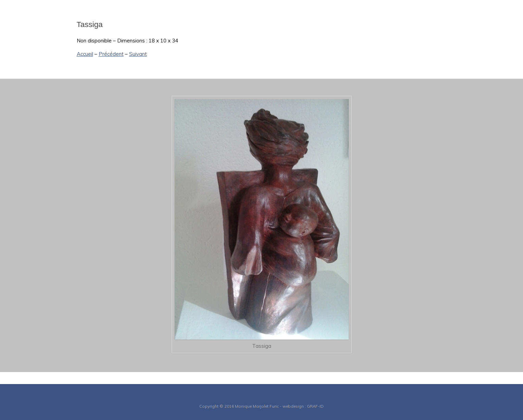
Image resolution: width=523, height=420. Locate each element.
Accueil (85, 54)
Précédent (111, 54)
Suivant (138, 54)
